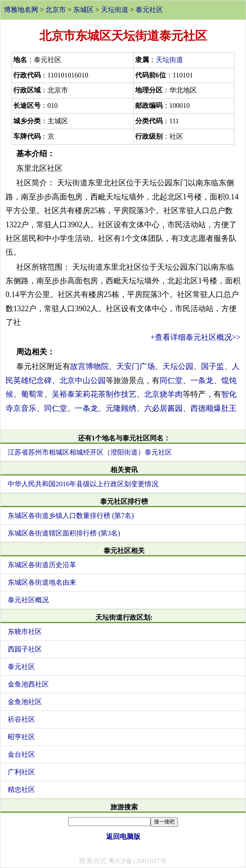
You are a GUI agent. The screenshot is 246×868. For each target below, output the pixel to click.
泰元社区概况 (28, 600)
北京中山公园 (83, 380)
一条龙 (202, 380)
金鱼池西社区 (28, 684)
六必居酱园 (163, 408)
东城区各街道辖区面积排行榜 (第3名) (64, 533)
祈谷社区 (21, 719)
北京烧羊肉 (163, 394)
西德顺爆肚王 (213, 408)
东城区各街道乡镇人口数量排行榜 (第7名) (71, 516)
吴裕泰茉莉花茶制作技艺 (94, 394)
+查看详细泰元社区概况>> (196, 337)
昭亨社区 (21, 737)
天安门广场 (136, 366)
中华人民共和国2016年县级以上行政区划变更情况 (83, 484)
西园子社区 (25, 649)
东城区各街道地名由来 (42, 582)
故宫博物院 (89, 366)
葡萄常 (33, 394)
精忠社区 (21, 789)
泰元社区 (149, 10)
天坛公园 (178, 366)
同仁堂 (171, 380)
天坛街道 (115, 10)
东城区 (83, 10)
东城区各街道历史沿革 (42, 565)
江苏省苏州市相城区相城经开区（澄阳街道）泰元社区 (90, 452)
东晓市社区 (25, 632)
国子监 (213, 366)
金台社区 (21, 754)
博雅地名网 (21, 10)
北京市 (56, 10)
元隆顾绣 (121, 408)
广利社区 (21, 772)
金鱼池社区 (25, 702)
